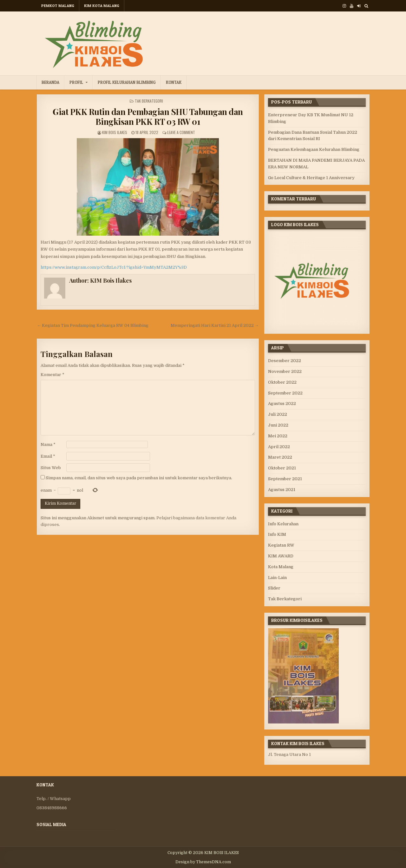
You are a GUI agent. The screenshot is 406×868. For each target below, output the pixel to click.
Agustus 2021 (282, 490)
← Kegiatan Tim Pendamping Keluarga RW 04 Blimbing (93, 325)
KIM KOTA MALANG (102, 6)
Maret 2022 (280, 457)
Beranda (50, 82)
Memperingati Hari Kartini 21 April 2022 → (215, 325)
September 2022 (285, 393)
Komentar (52, 375)
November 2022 (285, 371)
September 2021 (285, 479)
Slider (274, 588)
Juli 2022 (278, 414)
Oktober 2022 (282, 382)
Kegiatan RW (281, 545)
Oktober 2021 (282, 468)
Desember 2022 (285, 361)
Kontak (174, 82)
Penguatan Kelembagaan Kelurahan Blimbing (314, 149)
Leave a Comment (181, 132)
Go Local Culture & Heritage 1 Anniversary (311, 178)
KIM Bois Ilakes (115, 132)
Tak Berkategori (149, 101)
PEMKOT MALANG (58, 6)
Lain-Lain (277, 578)
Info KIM (277, 534)
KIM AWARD (281, 556)
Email (48, 456)
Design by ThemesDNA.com (203, 862)
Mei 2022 (278, 436)
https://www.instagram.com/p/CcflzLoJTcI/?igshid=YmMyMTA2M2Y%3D (114, 267)
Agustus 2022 (282, 404)
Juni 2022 (278, 425)
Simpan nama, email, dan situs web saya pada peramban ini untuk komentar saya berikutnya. (139, 478)
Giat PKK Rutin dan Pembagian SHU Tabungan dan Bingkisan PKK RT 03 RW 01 (148, 117)
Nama (48, 444)
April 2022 (279, 447)
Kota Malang (281, 567)
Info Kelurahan (283, 524)
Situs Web (51, 468)
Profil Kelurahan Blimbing (127, 82)
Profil (76, 82)
